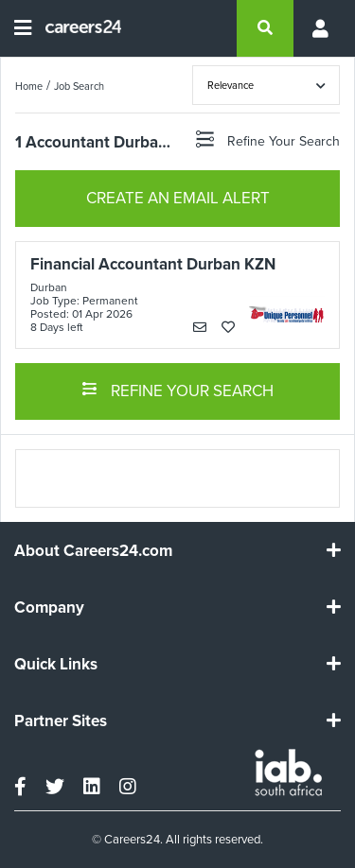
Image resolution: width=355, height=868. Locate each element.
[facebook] (20, 787)
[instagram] (128, 787)
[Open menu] (23, 28)
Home (29, 86)
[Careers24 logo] (76, 28)
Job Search (79, 86)
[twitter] (55, 787)
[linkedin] (92, 787)
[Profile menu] (317, 28)
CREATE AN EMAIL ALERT (178, 198)
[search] (265, 28)
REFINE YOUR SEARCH (177, 390)
